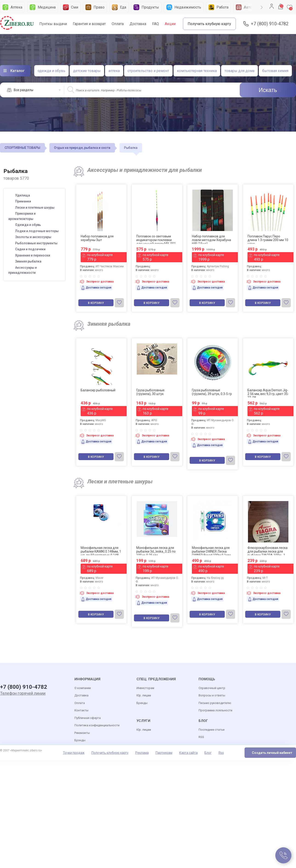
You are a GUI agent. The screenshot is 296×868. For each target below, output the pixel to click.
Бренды (142, 703)
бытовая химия (275, 71)
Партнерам (164, 753)
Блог (208, 753)
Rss (221, 753)
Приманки (23, 201)
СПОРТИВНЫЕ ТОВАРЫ (22, 148)
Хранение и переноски (33, 255)
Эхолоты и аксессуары (33, 237)
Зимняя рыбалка (28, 261)
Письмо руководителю (215, 703)
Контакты (81, 710)
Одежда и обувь (28, 225)
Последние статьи (212, 730)
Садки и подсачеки (30, 249)
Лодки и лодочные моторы (37, 231)
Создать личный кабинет (272, 753)
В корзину (96, 303)
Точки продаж (74, 753)
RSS (201, 737)
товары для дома (239, 71)
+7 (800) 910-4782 (270, 24)
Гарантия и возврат (89, 24)
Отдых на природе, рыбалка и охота (82, 148)
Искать (268, 90)
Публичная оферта (88, 718)
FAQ (155, 24)
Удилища (23, 195)
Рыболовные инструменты (36, 243)
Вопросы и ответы (212, 695)
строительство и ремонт (148, 71)
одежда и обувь (51, 71)
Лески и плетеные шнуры (35, 208)
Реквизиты (82, 733)
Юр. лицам (144, 695)
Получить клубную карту (209, 24)
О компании (83, 688)
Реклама (142, 753)
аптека (114, 71)
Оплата (118, 24)
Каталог (17, 71)
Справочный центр (212, 688)
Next (262, 7)
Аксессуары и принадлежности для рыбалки (145, 170)
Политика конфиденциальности (97, 725)
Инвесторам (145, 688)
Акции (170, 24)
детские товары (87, 71)
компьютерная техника (197, 71)
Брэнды (80, 740)
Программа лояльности (215, 710)
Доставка (138, 24)
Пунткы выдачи (53, 24)
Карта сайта (188, 753)
